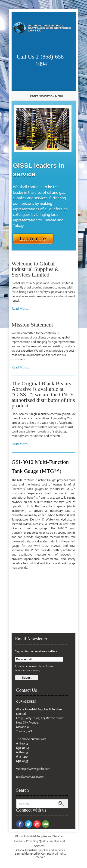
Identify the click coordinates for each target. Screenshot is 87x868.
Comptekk (48, 854)
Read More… (21, 309)
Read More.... (21, 367)
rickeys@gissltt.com (32, 777)
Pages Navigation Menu (42, 96)
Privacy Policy (33, 671)
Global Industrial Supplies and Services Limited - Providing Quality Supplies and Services (39, 841)
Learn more (33, 239)
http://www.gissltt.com (35, 769)
